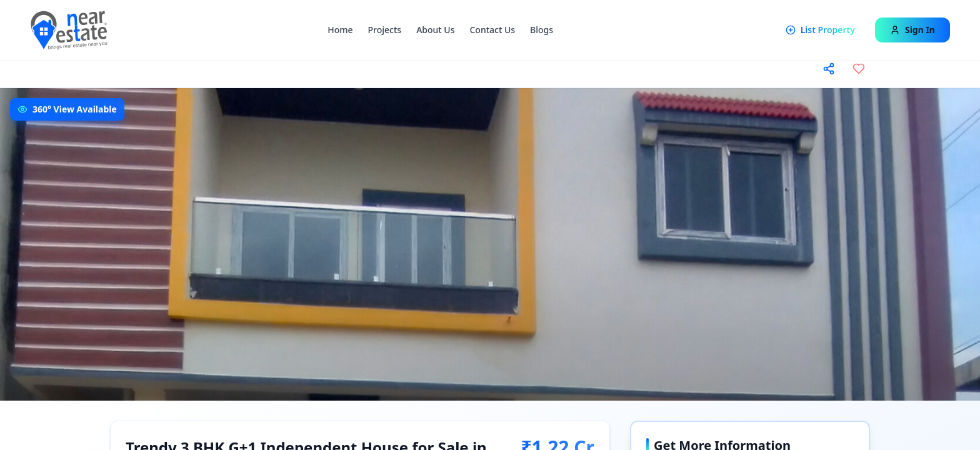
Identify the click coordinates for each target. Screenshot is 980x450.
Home (340, 30)
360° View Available (75, 109)
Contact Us (492, 30)
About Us (435, 30)
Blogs (542, 30)
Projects (385, 30)
